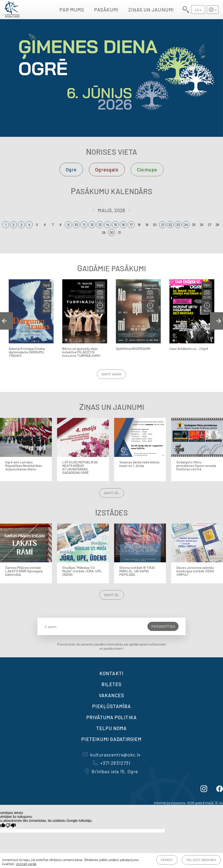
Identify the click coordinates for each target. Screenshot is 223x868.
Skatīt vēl (112, 493)
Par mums (72, 10)
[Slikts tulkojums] (11, 826)
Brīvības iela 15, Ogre (111, 771)
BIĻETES (112, 684)
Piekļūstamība (111, 706)
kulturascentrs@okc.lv (111, 754)
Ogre (71, 170)
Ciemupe (147, 170)
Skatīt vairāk (111, 374)
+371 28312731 (111, 763)
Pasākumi (106, 10)
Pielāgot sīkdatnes (201, 860)
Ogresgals (107, 170)
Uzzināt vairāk (26, 864)
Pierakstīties (163, 626)
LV (197, 10)
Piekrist (167, 860)
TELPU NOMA (112, 728)
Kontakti (111, 673)
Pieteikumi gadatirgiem (111, 739)
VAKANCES (111, 695)
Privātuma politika (111, 717)
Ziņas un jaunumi (151, 10)
